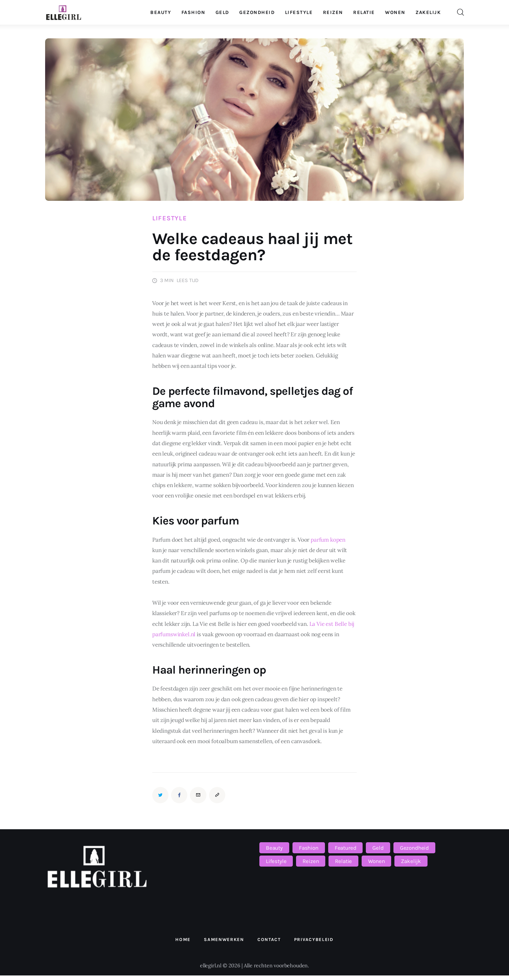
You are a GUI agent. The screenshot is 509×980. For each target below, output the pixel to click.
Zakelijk (411, 861)
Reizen (311, 861)
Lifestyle (170, 218)
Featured (346, 848)
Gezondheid (414, 848)
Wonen (376, 861)
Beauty (274, 848)
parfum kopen (328, 540)
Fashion (309, 848)
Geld (378, 848)
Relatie (343, 861)
